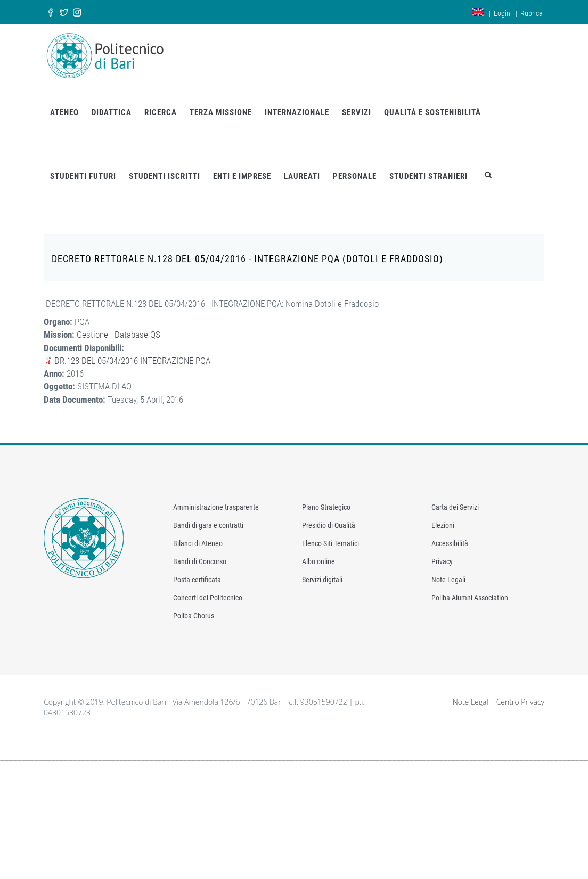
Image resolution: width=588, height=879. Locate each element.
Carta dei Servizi (455, 507)
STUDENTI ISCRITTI (165, 176)
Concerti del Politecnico (208, 598)
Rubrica (532, 13)
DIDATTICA (112, 112)
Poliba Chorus (194, 616)
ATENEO (64, 112)
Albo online (318, 561)
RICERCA (161, 112)
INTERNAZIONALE (297, 112)
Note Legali (448, 580)
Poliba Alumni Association (470, 598)
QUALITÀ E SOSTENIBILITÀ (432, 112)
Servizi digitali (322, 580)
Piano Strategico (326, 507)
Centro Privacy (520, 702)
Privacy (442, 561)
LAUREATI (302, 176)
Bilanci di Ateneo (198, 543)
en (478, 12)
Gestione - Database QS (119, 335)
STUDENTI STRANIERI (428, 176)
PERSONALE (355, 176)
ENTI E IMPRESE (242, 176)
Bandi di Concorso (200, 561)
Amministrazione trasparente (216, 507)
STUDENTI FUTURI (83, 176)
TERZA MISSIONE (221, 112)
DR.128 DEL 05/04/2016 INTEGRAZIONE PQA (132, 361)
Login (502, 13)
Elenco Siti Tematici (330, 543)
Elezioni (443, 525)
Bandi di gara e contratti (208, 525)
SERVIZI (357, 112)
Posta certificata (197, 580)
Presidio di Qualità (329, 525)
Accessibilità (450, 543)
